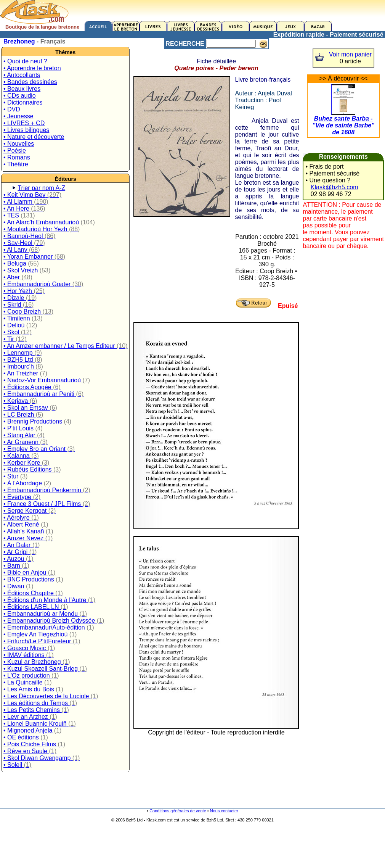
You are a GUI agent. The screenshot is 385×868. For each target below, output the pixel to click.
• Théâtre (16, 164)
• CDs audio (20, 96)
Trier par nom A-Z (41, 188)
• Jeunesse (18, 116)
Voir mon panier (350, 54)
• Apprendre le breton (32, 68)
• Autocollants (22, 75)
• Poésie (15, 151)
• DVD (12, 109)
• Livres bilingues (26, 130)
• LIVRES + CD (24, 123)
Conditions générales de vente (178, 811)
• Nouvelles (19, 144)
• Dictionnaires (23, 102)
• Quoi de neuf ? (25, 61)
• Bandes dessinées (30, 82)
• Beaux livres (22, 89)
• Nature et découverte (34, 137)
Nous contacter (224, 811)
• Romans (17, 157)
